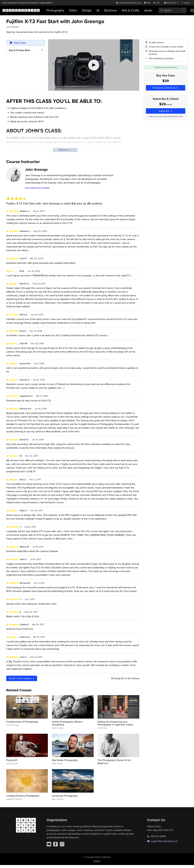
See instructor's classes (37, 188)
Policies (97, 861)
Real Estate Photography (65, 760)
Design (87, 10)
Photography (55, 10)
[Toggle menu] (192, 10)
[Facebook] (55, 844)
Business (111, 10)
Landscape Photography (65, 796)
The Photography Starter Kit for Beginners (114, 762)
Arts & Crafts (131, 10)
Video (73, 10)
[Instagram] (62, 844)
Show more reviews (22, 678)
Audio (148, 10)
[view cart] (157, 3)
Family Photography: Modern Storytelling (67, 723)
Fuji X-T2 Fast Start (19, 50)
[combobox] (172, 10)
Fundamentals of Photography (22, 722)
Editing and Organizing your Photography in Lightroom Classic (115, 723)
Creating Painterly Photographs (23, 796)
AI (98, 10)
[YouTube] (49, 844)
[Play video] (94, 65)
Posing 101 (12, 760)
